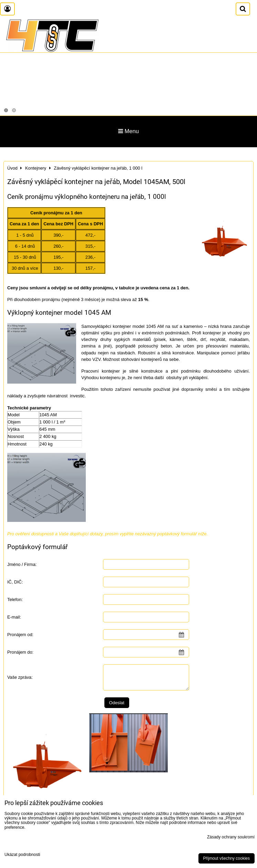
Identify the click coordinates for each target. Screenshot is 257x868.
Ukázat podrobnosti (22, 855)
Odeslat (117, 703)
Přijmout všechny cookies (227, 858)
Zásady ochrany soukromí (231, 837)
